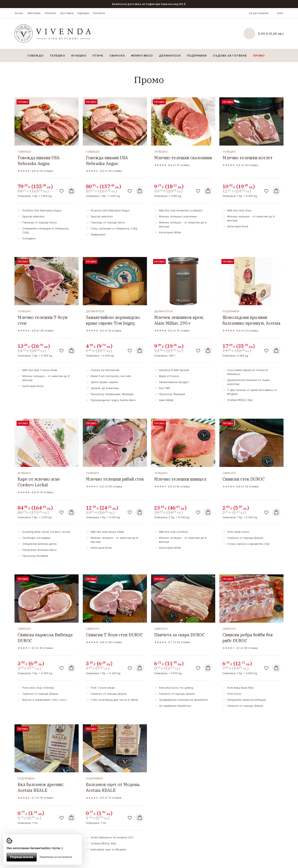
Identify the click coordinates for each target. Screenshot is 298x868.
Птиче (98, 55)
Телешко (57, 55)
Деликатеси (170, 55)
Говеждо (35, 55)
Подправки (197, 55)
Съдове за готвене (230, 55)
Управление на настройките (56, 857)
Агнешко (79, 55)
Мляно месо (142, 55)
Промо (259, 55)
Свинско (117, 55)
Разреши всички (22, 857)
